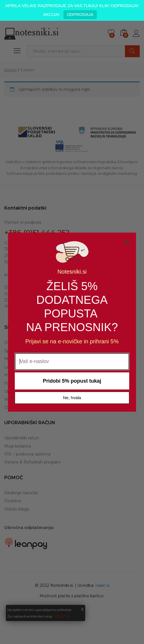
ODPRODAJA (80, 14)
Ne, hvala (72, 398)
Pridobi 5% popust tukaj (72, 382)
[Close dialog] (127, 243)
